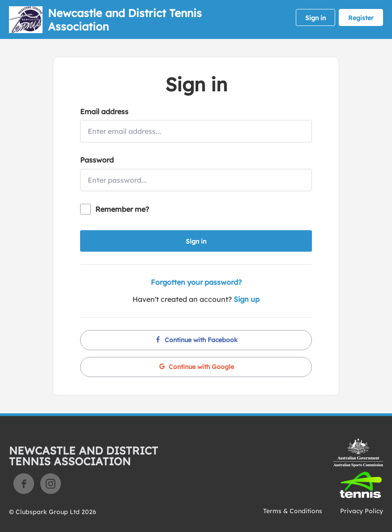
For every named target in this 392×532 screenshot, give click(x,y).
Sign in (315, 18)
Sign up (247, 299)
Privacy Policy (362, 511)
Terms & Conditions (293, 511)
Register (361, 18)
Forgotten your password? (196, 282)
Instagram (51, 484)
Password (97, 160)
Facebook (24, 484)
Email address (104, 112)
